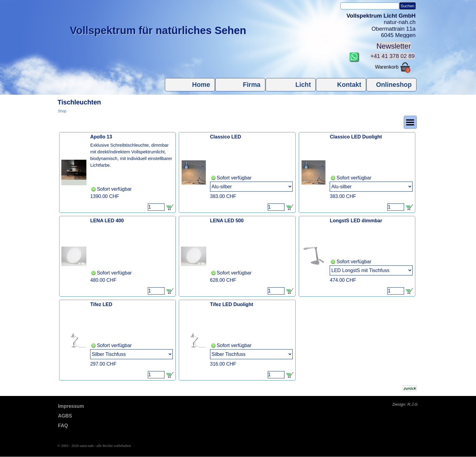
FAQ (63, 426)
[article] (118, 172)
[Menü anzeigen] (410, 122)
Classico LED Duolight (356, 137)
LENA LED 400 (107, 221)
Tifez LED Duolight (232, 304)
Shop (62, 111)
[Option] (251, 187)
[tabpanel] (377, 26)
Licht (303, 85)
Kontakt (349, 85)
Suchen (408, 6)
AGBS (65, 416)
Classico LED (226, 137)
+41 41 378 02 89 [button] (393, 56)
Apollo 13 (101, 137)
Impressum (71, 406)
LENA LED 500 (227, 221)
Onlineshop (394, 85)
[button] (354, 55)
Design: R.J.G (405, 404)
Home (201, 85)
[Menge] (156, 207)
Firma (252, 85)
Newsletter (394, 46)
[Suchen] (370, 6)
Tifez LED (101, 304)
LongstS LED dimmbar (356, 221)
